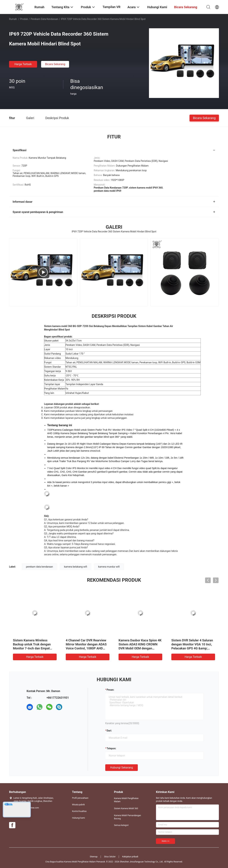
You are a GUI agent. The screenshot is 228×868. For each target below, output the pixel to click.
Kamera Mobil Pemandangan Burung (128, 817)
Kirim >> (165, 841)
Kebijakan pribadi (130, 857)
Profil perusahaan (80, 798)
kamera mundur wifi (109, 567)
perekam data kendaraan (40, 567)
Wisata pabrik (78, 805)
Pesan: (110, 690)
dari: (109, 731)
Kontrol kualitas (79, 811)
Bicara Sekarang (55, 64)
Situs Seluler (110, 857)
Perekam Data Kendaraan (44, 19)
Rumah (13, 19)
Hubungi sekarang (122, 768)
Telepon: (111, 748)
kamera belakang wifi (76, 567)
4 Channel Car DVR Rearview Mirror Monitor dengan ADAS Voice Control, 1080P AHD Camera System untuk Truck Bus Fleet (86, 648)
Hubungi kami (79, 818)
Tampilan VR (112, 7)
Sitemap (94, 857)
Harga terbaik (23, 64)
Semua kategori (121, 825)
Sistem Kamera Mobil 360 (126, 808)
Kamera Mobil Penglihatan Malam (126, 800)
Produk (24, 19)
